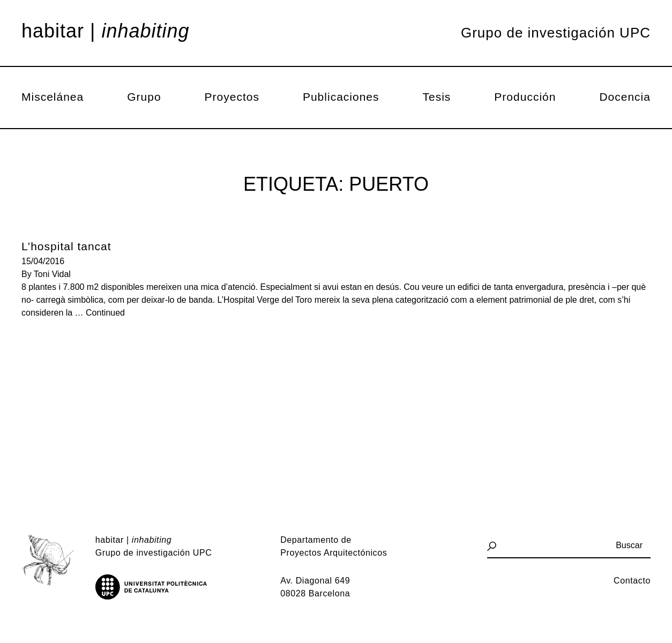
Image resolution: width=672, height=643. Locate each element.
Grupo (144, 97)
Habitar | (106, 31)
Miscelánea (53, 97)
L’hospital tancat (66, 246)
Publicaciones (341, 97)
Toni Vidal (52, 274)
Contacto (632, 581)
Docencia (625, 97)
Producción (525, 97)
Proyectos (232, 97)
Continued (105, 313)
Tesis (437, 97)
